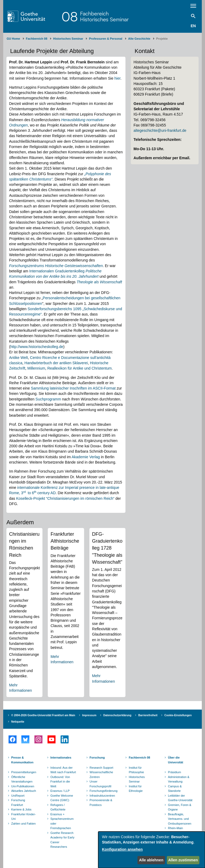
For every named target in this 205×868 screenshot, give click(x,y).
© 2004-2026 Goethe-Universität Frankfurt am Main (43, 715)
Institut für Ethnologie (136, 789)
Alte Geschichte (139, 39)
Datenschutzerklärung (117, 715)
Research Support (102, 768)
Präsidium (174, 772)
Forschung (97, 758)
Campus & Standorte (175, 789)
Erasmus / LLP (60, 791)
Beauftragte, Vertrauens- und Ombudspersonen (180, 819)
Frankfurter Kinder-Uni (23, 817)
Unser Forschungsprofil (100, 784)
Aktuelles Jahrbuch (24, 791)
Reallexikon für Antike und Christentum (79, 368)
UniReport (18, 796)
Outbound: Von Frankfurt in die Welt (60, 782)
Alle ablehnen (151, 860)
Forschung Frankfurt (18, 803)
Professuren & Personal (106, 39)
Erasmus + (58, 814)
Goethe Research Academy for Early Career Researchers (62, 840)
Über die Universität (176, 760)
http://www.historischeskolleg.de (37, 347)
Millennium (36, 368)
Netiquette (18, 722)
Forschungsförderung (103, 791)
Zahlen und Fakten (23, 824)
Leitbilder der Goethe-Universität (180, 798)
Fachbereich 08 (37, 39)
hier (118, 78)
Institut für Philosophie (136, 770)
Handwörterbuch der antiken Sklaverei (56, 363)
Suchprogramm (49, 399)
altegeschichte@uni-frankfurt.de (160, 130)
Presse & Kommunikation (22, 760)
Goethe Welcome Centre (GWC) (62, 798)
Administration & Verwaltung (179, 779)
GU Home (13, 39)
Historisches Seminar (68, 39)
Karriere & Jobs (21, 809)
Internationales (61, 758)
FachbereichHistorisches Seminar (104, 16)
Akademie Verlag (86, 457)
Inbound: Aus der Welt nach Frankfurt (63, 770)
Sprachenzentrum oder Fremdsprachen (62, 823)
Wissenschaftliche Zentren (101, 775)
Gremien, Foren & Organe (180, 807)
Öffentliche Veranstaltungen (22, 779)
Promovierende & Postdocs (101, 803)
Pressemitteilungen (24, 772)
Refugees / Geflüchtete (58, 807)
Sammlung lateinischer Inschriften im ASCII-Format (73, 388)
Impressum (89, 715)
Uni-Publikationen (23, 786)
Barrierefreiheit (148, 715)
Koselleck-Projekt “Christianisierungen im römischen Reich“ (65, 498)
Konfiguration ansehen (122, 849)
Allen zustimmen (183, 860)
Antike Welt (19, 358)
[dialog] (152, 850)
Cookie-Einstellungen (178, 715)
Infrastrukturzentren (102, 796)
